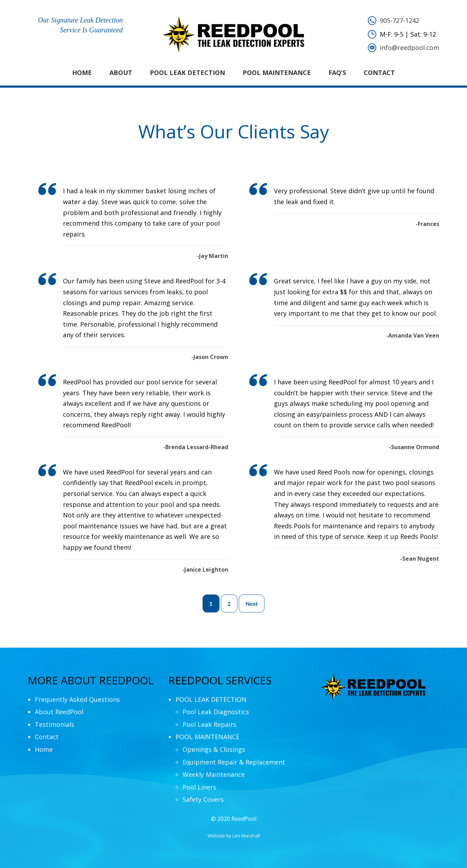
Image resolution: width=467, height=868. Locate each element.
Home (82, 73)
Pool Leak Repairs (209, 724)
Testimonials (55, 724)
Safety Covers (203, 799)
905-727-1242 (399, 20)
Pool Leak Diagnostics (216, 712)
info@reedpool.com (410, 48)
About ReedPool (59, 712)
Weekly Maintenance (214, 774)
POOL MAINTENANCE (277, 73)
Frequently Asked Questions (77, 699)
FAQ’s (337, 73)
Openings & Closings (214, 749)
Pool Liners (199, 787)
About (121, 73)
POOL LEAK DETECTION (187, 73)
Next (252, 603)
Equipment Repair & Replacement (234, 762)
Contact (379, 73)
